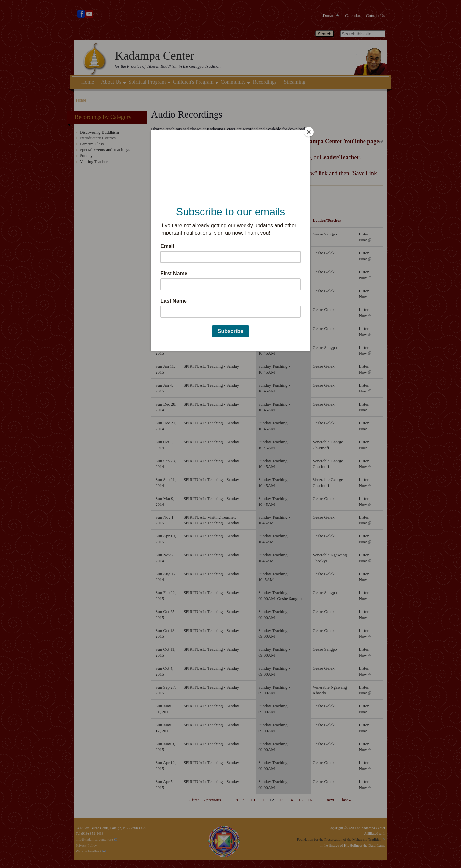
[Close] (309, 132)
